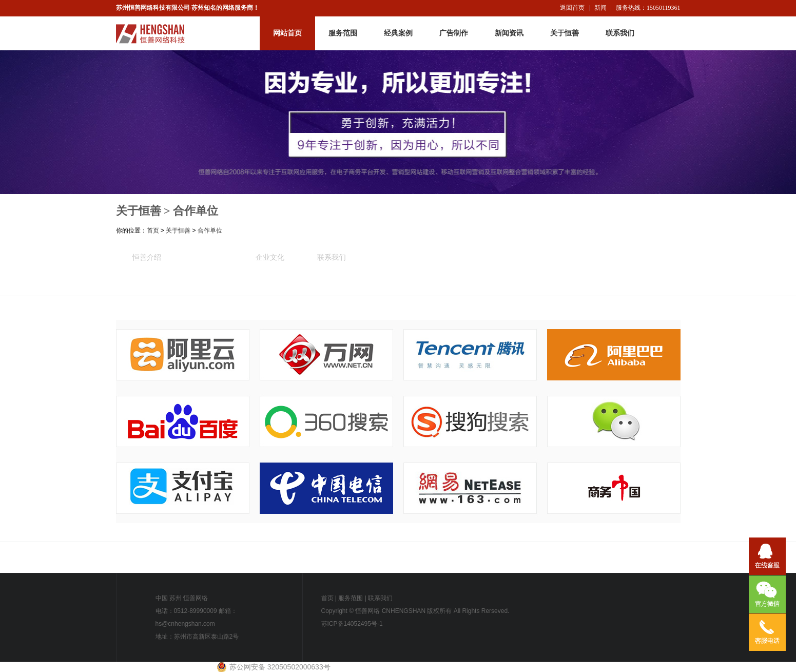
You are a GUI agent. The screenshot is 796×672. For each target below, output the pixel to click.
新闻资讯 (509, 33)
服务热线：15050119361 (648, 8)
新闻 (600, 8)
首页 (153, 231)
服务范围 (343, 33)
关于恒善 (565, 33)
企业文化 (270, 257)
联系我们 (620, 33)
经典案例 (398, 33)
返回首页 (572, 8)
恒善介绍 (147, 257)
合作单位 (196, 211)
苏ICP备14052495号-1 (352, 624)
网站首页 (287, 33)
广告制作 (454, 33)
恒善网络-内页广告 (398, 122)
